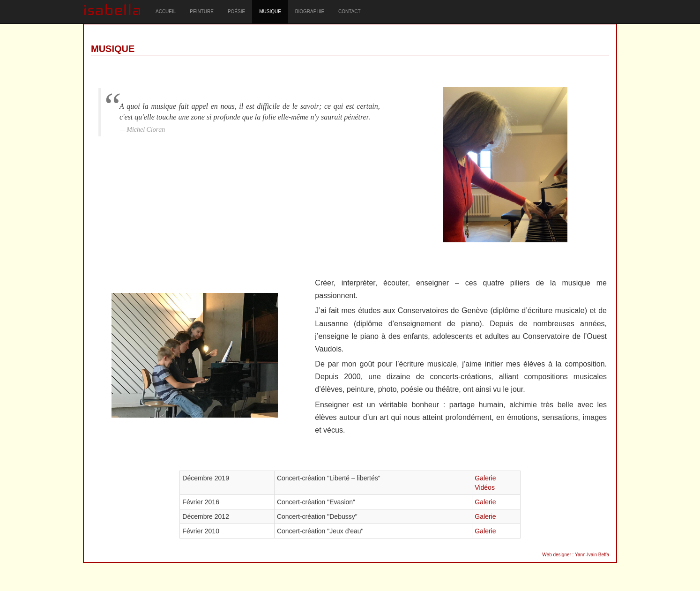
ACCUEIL (166, 11)
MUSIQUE (270, 11)
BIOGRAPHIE (310, 11)
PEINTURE (202, 11)
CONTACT (350, 11)
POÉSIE (236, 11)
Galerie (485, 478)
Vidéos (485, 487)
